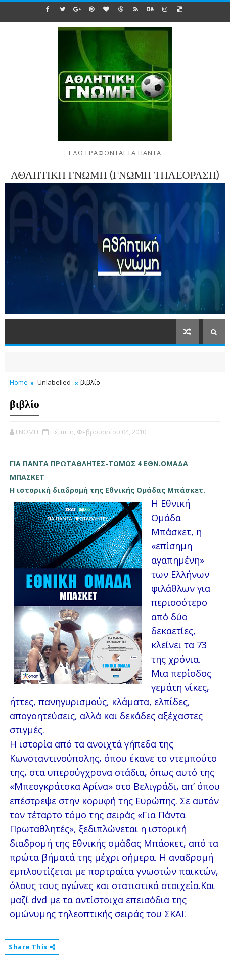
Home (19, 382)
